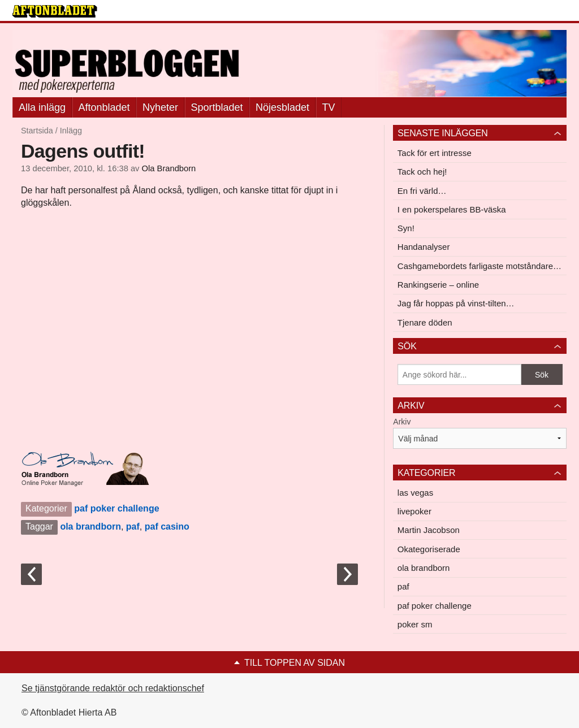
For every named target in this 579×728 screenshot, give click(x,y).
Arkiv (402, 422)
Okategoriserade (429, 549)
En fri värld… (422, 191)
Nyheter (160, 107)
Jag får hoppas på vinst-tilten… (456, 303)
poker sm (415, 624)
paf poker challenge (116, 508)
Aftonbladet (104, 107)
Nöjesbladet (282, 107)
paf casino (167, 526)
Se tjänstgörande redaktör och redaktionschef (113, 688)
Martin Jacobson (429, 530)
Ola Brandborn (169, 168)
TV (329, 107)
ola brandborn (90, 526)
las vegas (415, 493)
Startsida (37, 131)
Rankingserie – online (438, 285)
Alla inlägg (42, 107)
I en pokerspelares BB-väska (452, 209)
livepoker (414, 511)
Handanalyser (424, 247)
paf (133, 526)
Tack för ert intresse (435, 153)
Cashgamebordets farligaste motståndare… (479, 266)
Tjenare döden (425, 322)
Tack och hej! (422, 172)
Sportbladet (217, 107)
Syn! (406, 228)
